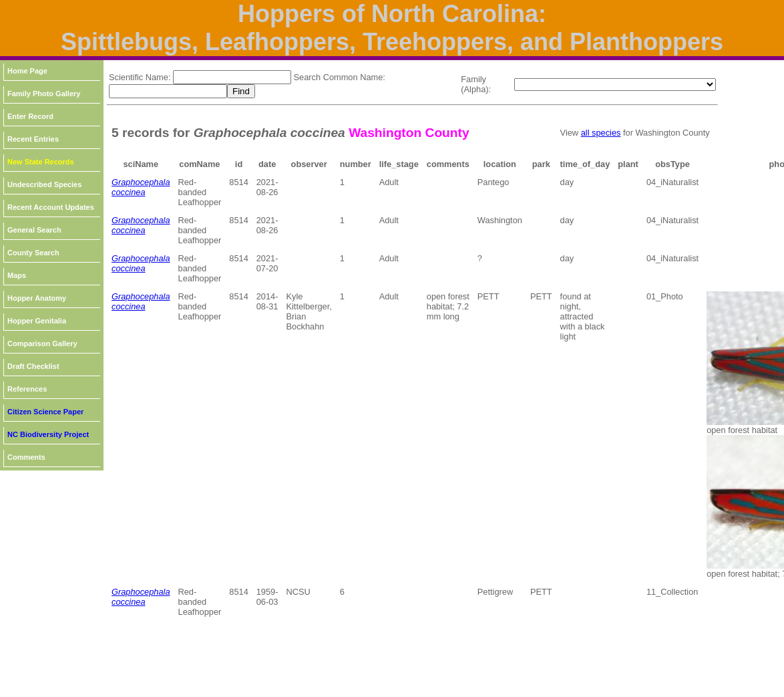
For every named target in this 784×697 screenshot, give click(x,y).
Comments (26, 457)
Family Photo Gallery (44, 94)
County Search (33, 253)
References (27, 389)
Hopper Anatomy (37, 298)
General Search (34, 230)
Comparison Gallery (42, 343)
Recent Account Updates (51, 207)
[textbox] (232, 77)
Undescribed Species (44, 184)
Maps (17, 275)
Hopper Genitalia (37, 321)
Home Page (27, 71)
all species (601, 133)
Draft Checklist (33, 366)
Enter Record (30, 116)
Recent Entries (33, 139)
